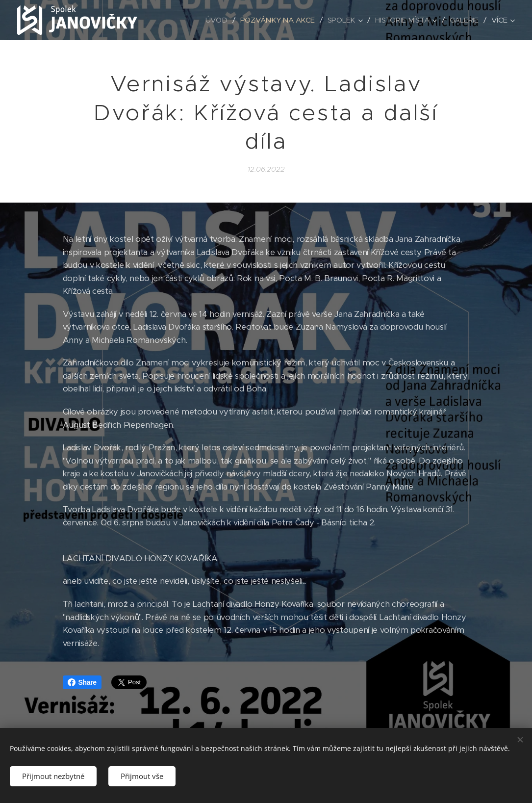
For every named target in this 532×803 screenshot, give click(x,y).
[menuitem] (214, 20)
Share (82, 682)
